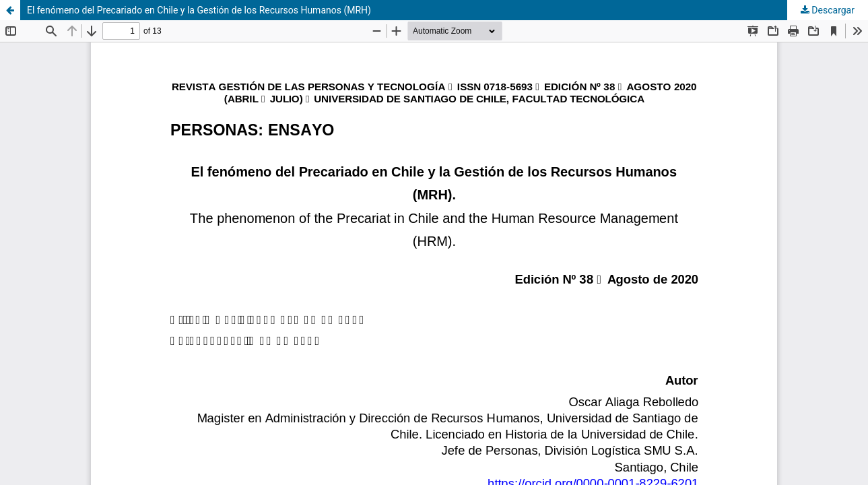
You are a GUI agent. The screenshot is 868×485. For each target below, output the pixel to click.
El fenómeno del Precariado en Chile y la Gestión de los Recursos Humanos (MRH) (199, 10)
